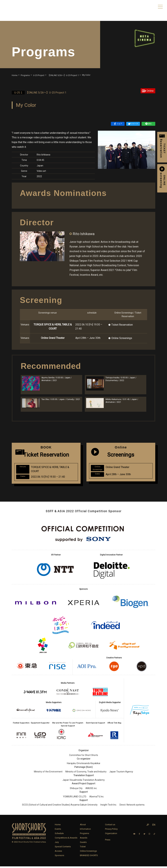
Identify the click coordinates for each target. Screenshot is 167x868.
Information (85, 831)
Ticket (83, 848)
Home (58, 826)
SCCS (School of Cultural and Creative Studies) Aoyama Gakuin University (60, 807)
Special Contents (63, 848)
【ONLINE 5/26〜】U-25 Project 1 (41, 93)
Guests (83, 844)
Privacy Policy (111, 831)
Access (58, 853)
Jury (57, 844)
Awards (84, 839)
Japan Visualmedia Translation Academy (84, 782)
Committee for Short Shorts (84, 757)
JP (148, 826)
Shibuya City (76, 790)
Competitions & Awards (66, 839)
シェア (118, 124)
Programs (84, 835)
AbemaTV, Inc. (97, 798)
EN (154, 826)
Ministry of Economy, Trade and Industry (86, 773)
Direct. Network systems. (132, 807)
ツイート (133, 124)
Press (108, 841)
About (83, 826)
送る (148, 124)
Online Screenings (122, 338)
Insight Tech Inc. (109, 807)
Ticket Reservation (122, 325)
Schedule (59, 835)
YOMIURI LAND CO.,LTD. (75, 798)
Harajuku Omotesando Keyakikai (83, 765)
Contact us (110, 826)
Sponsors (59, 857)
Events (58, 831)
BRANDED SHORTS (89, 857)
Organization (111, 835)
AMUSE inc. (91, 790)
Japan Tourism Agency (121, 773)
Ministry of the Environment (48, 773)
